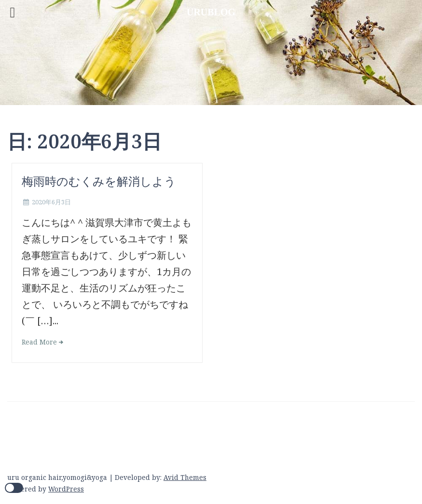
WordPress (66, 489)
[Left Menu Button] (13, 12)
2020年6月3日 (51, 202)
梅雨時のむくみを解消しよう (99, 181)
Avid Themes (185, 477)
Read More (39, 342)
